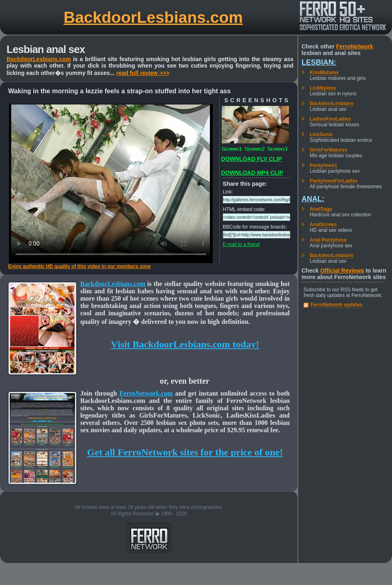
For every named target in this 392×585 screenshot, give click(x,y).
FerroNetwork (355, 46)
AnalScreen (323, 224)
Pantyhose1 (323, 165)
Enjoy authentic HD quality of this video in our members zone (79, 266)
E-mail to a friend (241, 244)
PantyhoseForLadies (334, 181)
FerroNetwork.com (146, 393)
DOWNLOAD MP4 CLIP (252, 173)
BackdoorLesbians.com (153, 17)
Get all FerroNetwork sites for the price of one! (185, 452)
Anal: (313, 199)
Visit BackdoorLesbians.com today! (185, 344)
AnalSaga (321, 209)
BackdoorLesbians (331, 103)
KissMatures (324, 73)
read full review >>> (143, 73)
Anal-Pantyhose (328, 240)
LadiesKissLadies (330, 119)
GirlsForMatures (329, 150)
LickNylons (323, 88)
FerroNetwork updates (336, 305)
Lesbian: (319, 62)
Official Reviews (342, 271)
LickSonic (321, 134)
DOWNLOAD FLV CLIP (252, 159)
